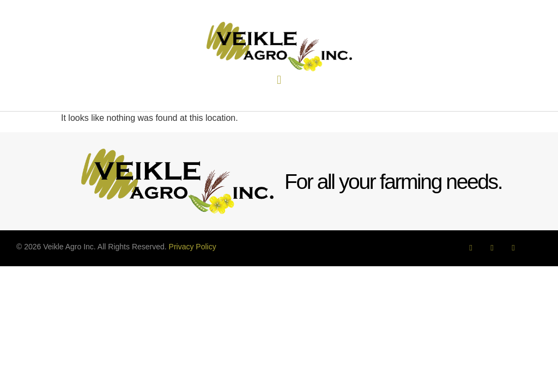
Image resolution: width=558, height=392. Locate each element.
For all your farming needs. (393, 182)
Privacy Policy (193, 247)
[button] (279, 80)
